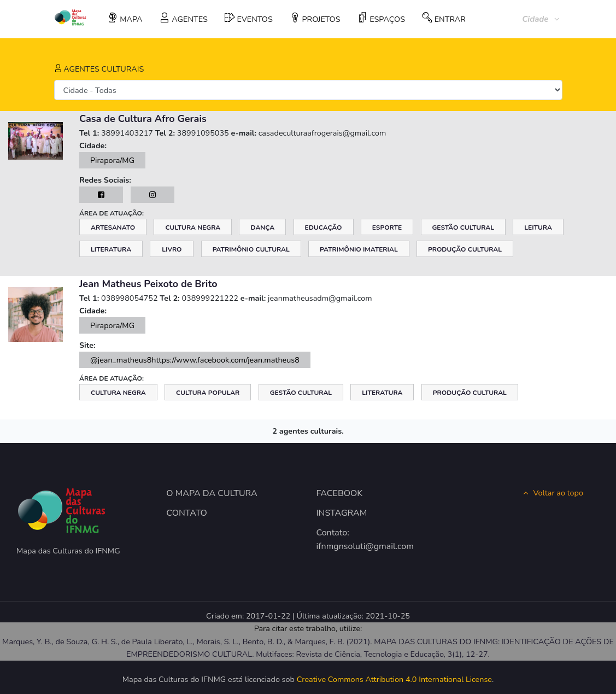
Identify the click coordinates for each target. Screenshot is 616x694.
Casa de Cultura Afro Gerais (143, 119)
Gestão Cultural (463, 228)
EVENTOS (249, 19)
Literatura (111, 249)
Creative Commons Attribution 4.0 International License (394, 679)
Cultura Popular (208, 393)
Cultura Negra (193, 228)
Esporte (387, 228)
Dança (262, 228)
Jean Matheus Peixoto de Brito (148, 284)
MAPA (125, 19)
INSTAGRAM (342, 513)
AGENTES (184, 19)
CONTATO (187, 513)
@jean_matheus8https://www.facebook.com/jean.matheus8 (195, 360)
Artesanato (113, 228)
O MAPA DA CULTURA (212, 493)
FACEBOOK (340, 493)
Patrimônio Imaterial (359, 249)
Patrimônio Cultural (251, 249)
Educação (324, 228)
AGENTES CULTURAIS (99, 69)
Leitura (538, 228)
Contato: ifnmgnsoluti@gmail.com (358, 540)
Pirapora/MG (112, 160)
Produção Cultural (465, 249)
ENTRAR (444, 19)
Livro (172, 249)
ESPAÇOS (381, 19)
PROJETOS (315, 19)
